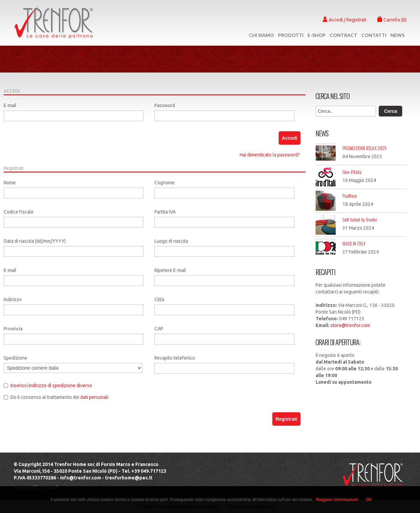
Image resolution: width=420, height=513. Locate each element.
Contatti (374, 35)
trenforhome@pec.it (129, 478)
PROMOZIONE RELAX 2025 (365, 148)
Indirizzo (13, 299)
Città (159, 299)
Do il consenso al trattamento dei (59, 397)
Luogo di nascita (171, 241)
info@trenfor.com (81, 478)
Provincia (13, 329)
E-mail (10, 105)
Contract (343, 35)
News (398, 35)
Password (165, 105)
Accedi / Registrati (344, 19)
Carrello (392, 19)
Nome (10, 183)
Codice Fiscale (19, 212)
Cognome (165, 183)
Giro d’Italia (352, 172)
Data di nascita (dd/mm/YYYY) (35, 241)
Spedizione (15, 358)
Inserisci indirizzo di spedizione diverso (51, 385)
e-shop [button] (317, 35)
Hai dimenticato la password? (270, 155)
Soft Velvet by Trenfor (360, 219)
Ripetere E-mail (170, 270)
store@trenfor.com (350, 325)
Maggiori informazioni (337, 500)
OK (369, 500)
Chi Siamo (261, 35)
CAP (159, 329)
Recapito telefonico (175, 358)
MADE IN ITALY (354, 243)
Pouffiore (350, 196)
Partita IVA (165, 212)
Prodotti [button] (291, 35)
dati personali (94, 397)
